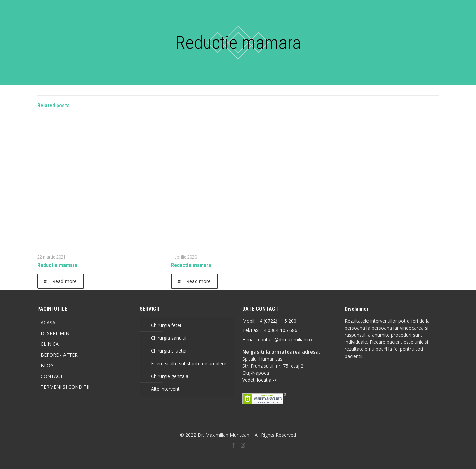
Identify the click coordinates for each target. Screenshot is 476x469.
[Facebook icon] (234, 445)
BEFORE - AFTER (59, 355)
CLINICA (50, 344)
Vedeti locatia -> (260, 380)
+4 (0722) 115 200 (276, 321)
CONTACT (52, 376)
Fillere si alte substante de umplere (189, 363)
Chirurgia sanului (169, 338)
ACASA (48, 322)
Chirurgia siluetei (169, 351)
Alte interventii (166, 389)
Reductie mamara (57, 265)
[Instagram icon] (243, 445)
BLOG (47, 365)
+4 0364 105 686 (278, 330)
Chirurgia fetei (166, 325)
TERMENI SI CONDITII (65, 387)
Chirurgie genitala (170, 376)
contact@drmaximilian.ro (285, 340)
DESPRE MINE (56, 333)
